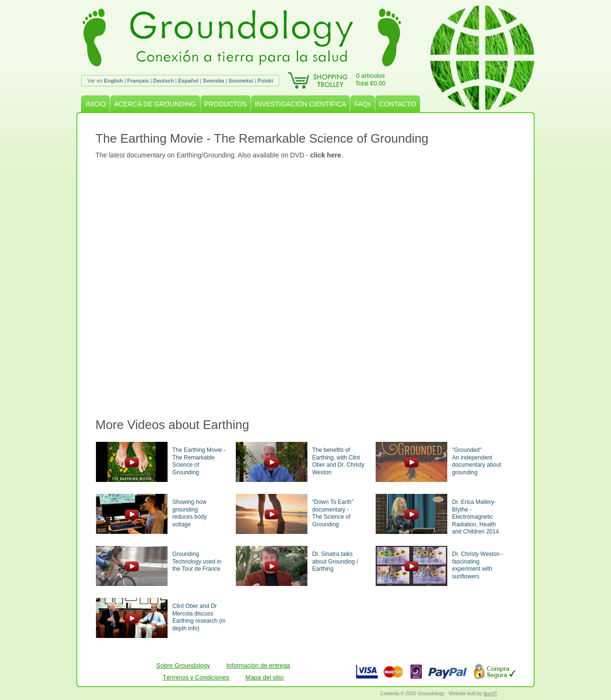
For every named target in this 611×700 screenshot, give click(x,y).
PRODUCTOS (226, 104)
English (114, 81)
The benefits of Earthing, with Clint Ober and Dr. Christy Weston (338, 461)
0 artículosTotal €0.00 (370, 79)
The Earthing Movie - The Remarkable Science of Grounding (199, 461)
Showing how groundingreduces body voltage (190, 513)
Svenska (214, 81)
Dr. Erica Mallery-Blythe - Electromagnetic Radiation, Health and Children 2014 (475, 517)
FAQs (363, 104)
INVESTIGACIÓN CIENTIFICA (300, 104)
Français (138, 81)
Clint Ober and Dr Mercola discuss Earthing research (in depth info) (199, 617)
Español (188, 81)
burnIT (490, 694)
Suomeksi (241, 81)
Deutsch (163, 81)
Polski (265, 81)
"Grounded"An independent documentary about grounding (477, 461)
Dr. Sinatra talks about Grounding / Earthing (335, 561)
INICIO (96, 104)
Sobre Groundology (183, 665)
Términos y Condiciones (196, 677)
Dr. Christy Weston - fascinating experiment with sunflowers (478, 565)
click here (326, 155)
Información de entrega (258, 665)
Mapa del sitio (264, 677)
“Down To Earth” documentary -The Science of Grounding (333, 513)
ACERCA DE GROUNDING (155, 104)
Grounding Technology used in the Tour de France (197, 561)
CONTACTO (397, 104)
